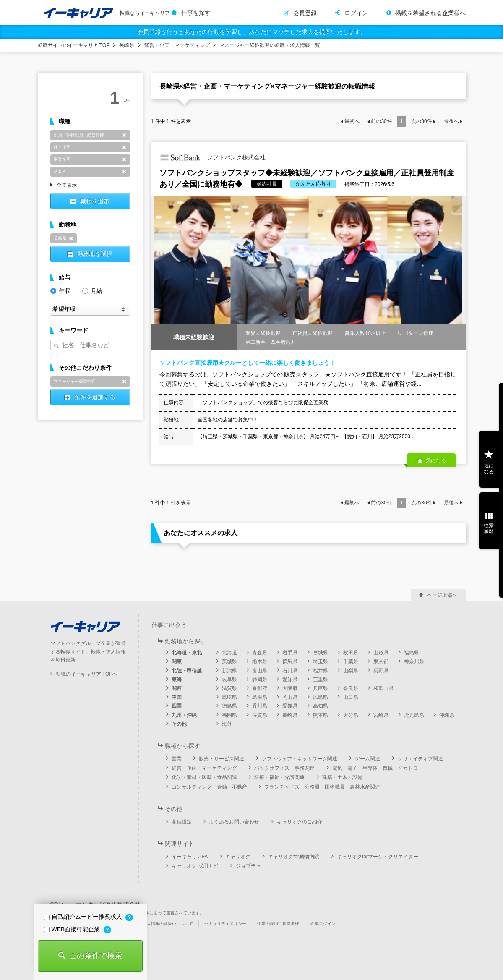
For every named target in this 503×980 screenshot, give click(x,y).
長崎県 (127, 45)
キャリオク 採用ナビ (195, 866)
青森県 (260, 653)
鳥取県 (229, 697)
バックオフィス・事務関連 (284, 768)
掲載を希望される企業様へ (430, 13)
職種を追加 (95, 201)
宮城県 (321, 653)
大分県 (351, 715)
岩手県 (290, 653)
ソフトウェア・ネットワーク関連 (300, 759)
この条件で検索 (96, 956)
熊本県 (321, 715)
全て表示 (67, 186)
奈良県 (351, 688)
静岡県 (260, 679)
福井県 (321, 671)
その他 (179, 724)
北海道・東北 (187, 653)
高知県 (321, 706)
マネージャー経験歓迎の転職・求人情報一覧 (270, 45)
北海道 (229, 653)
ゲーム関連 (367, 759)
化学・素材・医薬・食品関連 (204, 777)
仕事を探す (196, 13)
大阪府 (290, 688)
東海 (177, 679)
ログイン (356, 13)
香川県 (260, 706)
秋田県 (351, 653)
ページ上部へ (442, 595)
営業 (177, 759)
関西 (177, 688)
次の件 (421, 121)
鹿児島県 (414, 715)
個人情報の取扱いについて (168, 924)
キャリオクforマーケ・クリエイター (378, 857)
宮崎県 (381, 715)
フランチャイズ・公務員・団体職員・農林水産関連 (322, 787)
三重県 (321, 679)
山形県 (381, 653)
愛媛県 (290, 706)
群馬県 (290, 661)
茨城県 (229, 661)
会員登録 (305, 13)
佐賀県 (260, 715)
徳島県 (229, 706)
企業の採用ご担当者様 (278, 924)
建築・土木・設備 (342, 777)
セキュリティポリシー (225, 924)
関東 (177, 661)
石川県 (290, 671)
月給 (92, 290)
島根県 (260, 697)
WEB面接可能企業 (73, 929)
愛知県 (290, 679)
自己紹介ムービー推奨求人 (84, 917)
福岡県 (229, 715)
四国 (177, 706)
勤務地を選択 (95, 254)
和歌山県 (383, 688)
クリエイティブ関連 (420, 759)
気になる (436, 460)
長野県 (381, 671)
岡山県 (290, 697)
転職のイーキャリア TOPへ (87, 674)
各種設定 (182, 822)
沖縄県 (447, 715)
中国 (177, 697)
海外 (227, 724)
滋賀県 (229, 688)
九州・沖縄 (184, 715)
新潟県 (229, 671)
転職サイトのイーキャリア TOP (74, 45)
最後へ (451, 121)
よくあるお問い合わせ (234, 822)
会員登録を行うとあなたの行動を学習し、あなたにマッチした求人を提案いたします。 (252, 32)
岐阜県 (229, 679)
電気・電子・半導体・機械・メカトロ (375, 768)
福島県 (412, 653)
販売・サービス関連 (222, 759)
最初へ (352, 121)
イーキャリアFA (190, 857)
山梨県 (351, 671)
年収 (60, 290)
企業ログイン (323, 924)
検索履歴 (489, 528)
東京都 (381, 661)
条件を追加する (95, 397)
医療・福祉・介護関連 (279, 777)
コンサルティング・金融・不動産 (209, 787)
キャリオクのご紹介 (300, 822)
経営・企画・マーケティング (177, 45)
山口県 (351, 697)
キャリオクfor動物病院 (294, 857)
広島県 (321, 697)
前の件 (381, 121)
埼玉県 (321, 661)
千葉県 (351, 661)
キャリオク (238, 857)
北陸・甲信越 (187, 671)
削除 (125, 135)
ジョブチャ (248, 866)
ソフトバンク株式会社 (213, 158)
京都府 (260, 688)
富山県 (260, 671)
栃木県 (260, 661)
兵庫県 (321, 688)
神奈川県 (414, 661)
